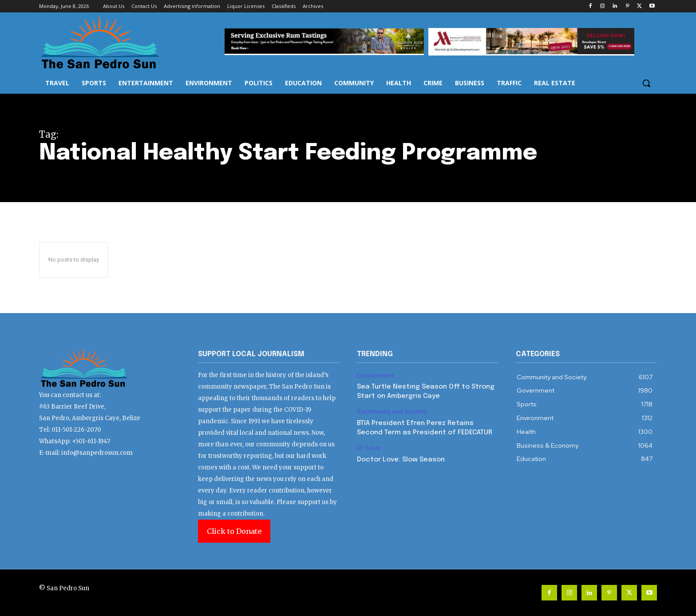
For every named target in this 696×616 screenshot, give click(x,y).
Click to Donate (234, 531)
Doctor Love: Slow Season (401, 460)
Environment (375, 376)
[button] (646, 83)
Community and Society (392, 411)
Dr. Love (369, 448)
